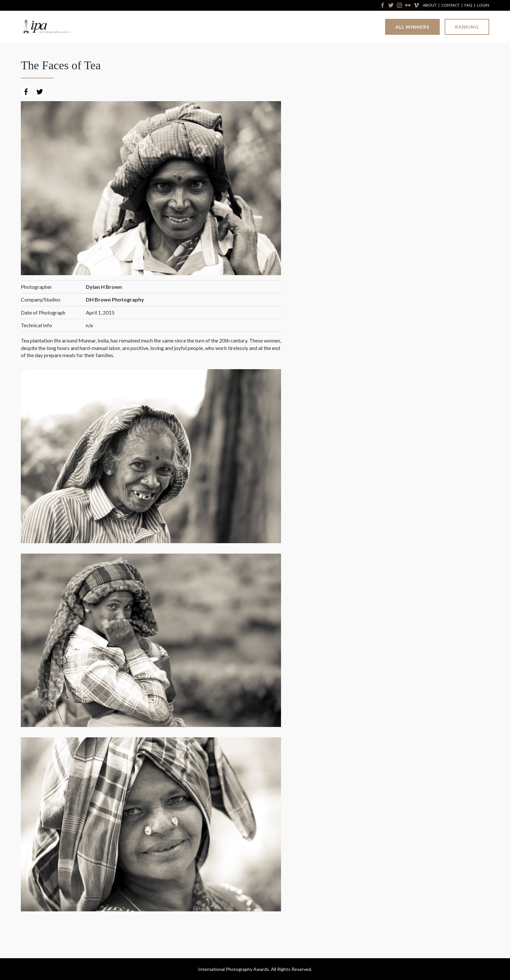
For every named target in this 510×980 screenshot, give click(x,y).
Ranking (467, 27)
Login (483, 5)
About (430, 5)
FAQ (468, 5)
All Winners (412, 27)
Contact (450, 5)
